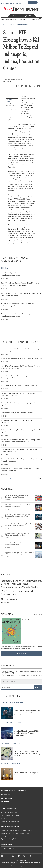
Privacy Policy (29, 865)
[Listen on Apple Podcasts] (21, 599)
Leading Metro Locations (8, 836)
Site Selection (5, 818)
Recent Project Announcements (15, 25)
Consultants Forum (8, 3)
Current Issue (7, 798)
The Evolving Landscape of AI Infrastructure (17, 593)
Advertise (18, 3)
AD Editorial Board (33, 19)
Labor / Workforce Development (10, 815)
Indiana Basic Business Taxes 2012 (11, 105)
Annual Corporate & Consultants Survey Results (15, 833)
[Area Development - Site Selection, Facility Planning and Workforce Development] (21, 9)
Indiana (4, 268)
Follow (16, 16)
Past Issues (38, 614)
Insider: (21, 672)
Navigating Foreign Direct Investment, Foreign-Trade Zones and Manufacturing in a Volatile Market (21, 584)
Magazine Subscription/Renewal (14, 790)
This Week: (21, 676)
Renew (39, 3)
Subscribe (32, 2)
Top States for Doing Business (10, 839)
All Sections (40, 19)
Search (28, 16)
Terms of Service (38, 865)
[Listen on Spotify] (21, 603)
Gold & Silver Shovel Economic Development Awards (16, 830)
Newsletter (6, 794)
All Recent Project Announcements (12, 478)
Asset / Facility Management (9, 813)
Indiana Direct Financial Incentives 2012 (11, 110)
